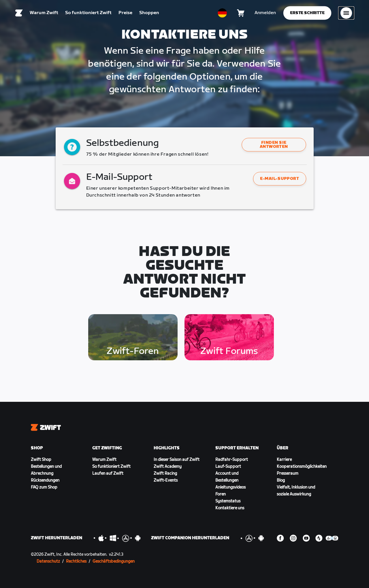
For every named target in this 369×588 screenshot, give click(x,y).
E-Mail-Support (279, 179)
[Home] (19, 13)
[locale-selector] (222, 13)
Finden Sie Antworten (274, 145)
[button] (274, 145)
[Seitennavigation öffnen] (346, 13)
